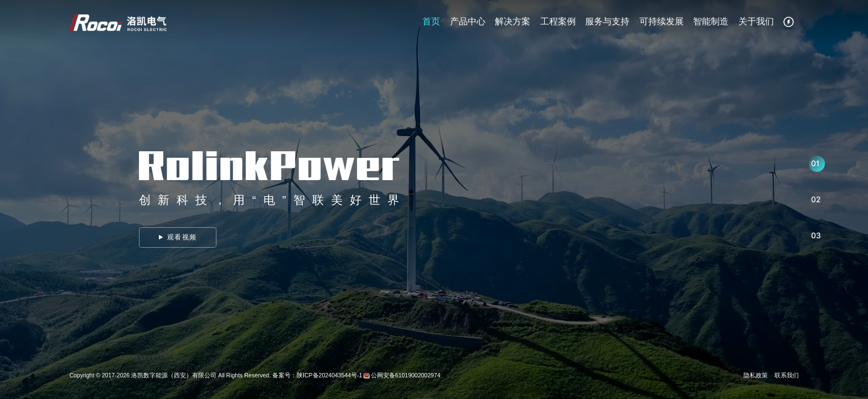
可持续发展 (662, 24)
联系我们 (787, 375)
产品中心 (468, 24)
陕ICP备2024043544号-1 (329, 375)
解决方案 (513, 24)
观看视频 (178, 237)
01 (815, 163)
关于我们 (756, 24)
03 (816, 236)
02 (816, 199)
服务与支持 (607, 24)
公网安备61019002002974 (406, 375)
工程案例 (558, 24)
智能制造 (711, 24)
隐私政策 (756, 375)
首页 (431, 24)
